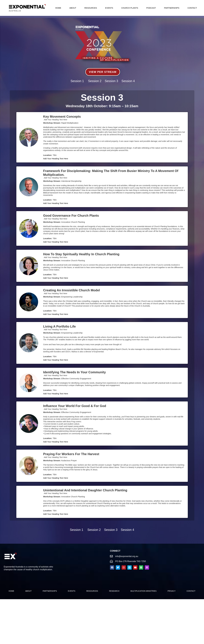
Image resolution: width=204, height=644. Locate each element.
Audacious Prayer (69, 460)
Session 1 (77, 81)
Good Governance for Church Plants (71, 216)
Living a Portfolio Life (59, 326)
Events (109, 8)
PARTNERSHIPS (50, 591)
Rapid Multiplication (70, 123)
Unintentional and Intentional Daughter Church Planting (85, 490)
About (73, 8)
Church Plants (130, 8)
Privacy (172, 591)
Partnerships (172, 8)
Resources (91, 8)
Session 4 (128, 81)
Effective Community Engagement (76, 379)
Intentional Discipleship (71, 181)
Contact (192, 8)
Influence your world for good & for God (75, 406)
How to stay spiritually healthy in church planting (81, 254)
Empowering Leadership (72, 297)
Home (58, 8)
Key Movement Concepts (62, 117)
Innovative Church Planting (73, 222)
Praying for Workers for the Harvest (71, 454)
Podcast (151, 8)
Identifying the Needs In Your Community (74, 372)
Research (114, 591)
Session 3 (111, 81)
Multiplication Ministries (143, 591)
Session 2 (95, 81)
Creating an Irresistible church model (71, 290)
